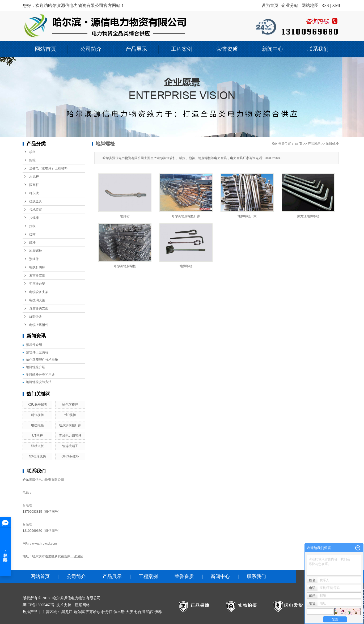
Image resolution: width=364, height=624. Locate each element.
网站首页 (45, 49)
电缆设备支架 (39, 292)
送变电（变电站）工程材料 (48, 168)
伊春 (158, 612)
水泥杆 (34, 177)
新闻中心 (273, 49)
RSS (325, 5)
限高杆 (34, 185)
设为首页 (270, 5)
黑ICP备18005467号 (39, 605)
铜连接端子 (70, 446)
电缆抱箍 (37, 425)
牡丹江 (107, 612)
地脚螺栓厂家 (247, 216)
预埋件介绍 (34, 345)
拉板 (32, 226)
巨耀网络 (82, 605)
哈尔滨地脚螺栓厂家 (186, 216)
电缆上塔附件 (39, 325)
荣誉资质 (227, 49)
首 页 (299, 144)
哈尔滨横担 (70, 405)
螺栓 (32, 243)
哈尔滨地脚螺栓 (125, 266)
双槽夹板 (37, 446)
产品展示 (136, 49)
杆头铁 (34, 193)
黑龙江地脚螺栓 (308, 216)
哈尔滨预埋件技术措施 (42, 360)
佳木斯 (119, 612)
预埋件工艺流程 (37, 352)
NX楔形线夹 (37, 456)
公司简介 (91, 49)
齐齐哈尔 (93, 612)
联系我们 (318, 49)
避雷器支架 (37, 275)
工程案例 (182, 49)
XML (337, 5)
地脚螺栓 (36, 251)
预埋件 (34, 259)
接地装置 (36, 210)
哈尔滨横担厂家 (70, 425)
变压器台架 (37, 284)
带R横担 (70, 415)
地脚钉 (125, 216)
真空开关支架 (39, 308)
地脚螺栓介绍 (36, 367)
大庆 (129, 612)
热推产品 (30, 612)
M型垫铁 (35, 317)
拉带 (32, 234)
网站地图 (310, 5)
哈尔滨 (79, 612)
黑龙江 (67, 612)
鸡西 (150, 612)
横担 (32, 152)
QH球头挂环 (70, 456)
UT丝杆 (37, 436)
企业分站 (290, 5)
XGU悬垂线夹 (37, 405)
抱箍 (32, 160)
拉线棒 (34, 218)
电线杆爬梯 (37, 267)
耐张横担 (37, 415)
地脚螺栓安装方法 (39, 382)
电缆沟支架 (37, 300)
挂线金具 (36, 201)
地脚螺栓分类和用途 (40, 375)
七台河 (139, 612)
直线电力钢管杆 (70, 436)
